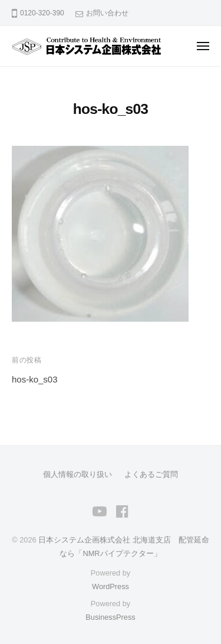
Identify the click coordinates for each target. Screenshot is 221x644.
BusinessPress (110, 617)
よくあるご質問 (151, 474)
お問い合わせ (107, 13)
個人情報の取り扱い (77, 474)
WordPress (111, 586)
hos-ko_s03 (35, 379)
